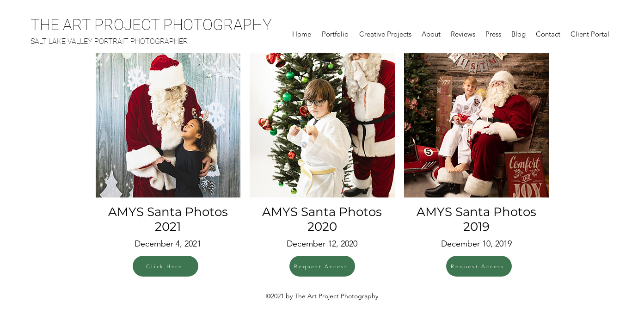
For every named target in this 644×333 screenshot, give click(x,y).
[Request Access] (322, 266)
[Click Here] (166, 266)
